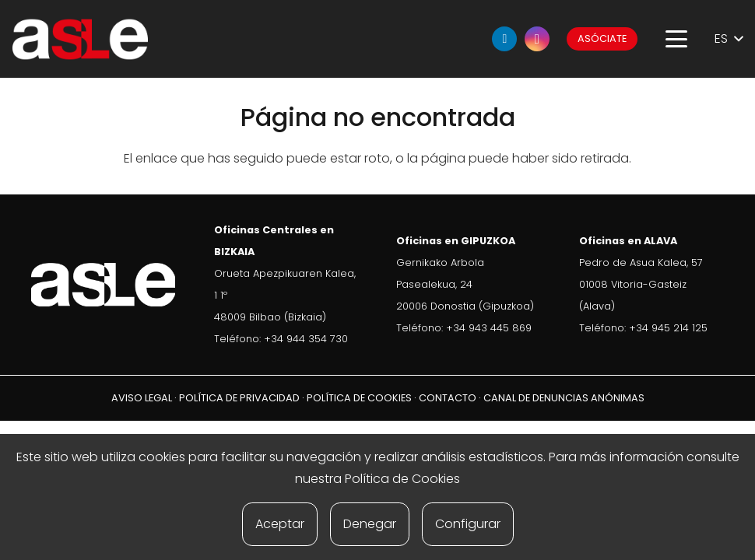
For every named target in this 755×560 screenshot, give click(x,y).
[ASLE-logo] (80, 39)
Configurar (468, 524)
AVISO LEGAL (142, 398)
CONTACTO (448, 398)
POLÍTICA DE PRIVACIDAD (239, 398)
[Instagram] (537, 39)
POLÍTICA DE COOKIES (359, 398)
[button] (676, 39)
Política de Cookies (402, 479)
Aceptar (280, 524)
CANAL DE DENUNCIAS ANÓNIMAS (564, 398)
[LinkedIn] (504, 39)
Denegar (370, 524)
